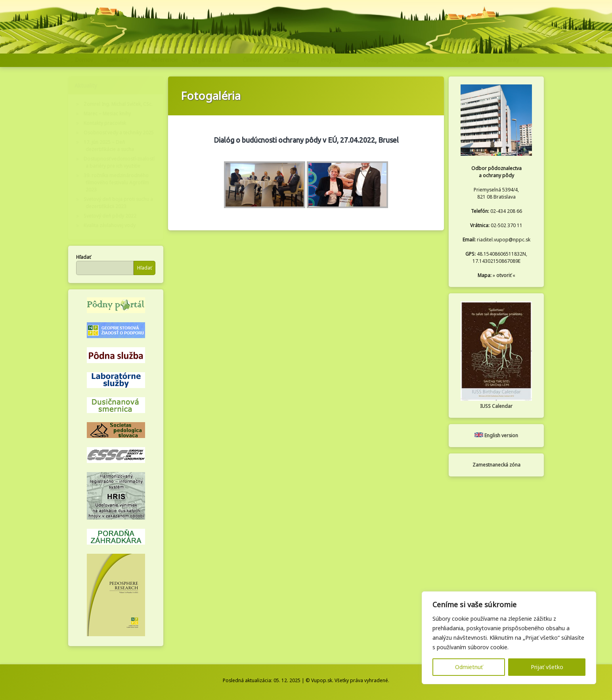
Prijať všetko (547, 667)
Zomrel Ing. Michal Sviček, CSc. (118, 104)
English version (496, 435)
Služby (291, 60)
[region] (509, 638)
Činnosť (252, 60)
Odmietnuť (469, 667)
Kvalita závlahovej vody (110, 225)
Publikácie (422, 60)
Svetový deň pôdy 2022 (110, 216)
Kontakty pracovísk (105, 123)
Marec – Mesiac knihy (107, 114)
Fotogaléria (470, 60)
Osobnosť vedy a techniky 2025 (119, 133)
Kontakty (118, 60)
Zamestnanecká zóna (496, 465)
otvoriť (504, 275)
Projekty (331, 60)
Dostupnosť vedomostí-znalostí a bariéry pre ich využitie (119, 162)
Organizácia (206, 60)
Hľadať (83, 257)
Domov (84, 60)
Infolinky (509, 60)
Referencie (164, 60)
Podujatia (376, 60)
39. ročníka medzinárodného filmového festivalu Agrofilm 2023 (116, 183)
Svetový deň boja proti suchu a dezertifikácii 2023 (118, 203)
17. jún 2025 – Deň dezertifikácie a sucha (109, 146)
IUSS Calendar (496, 406)
